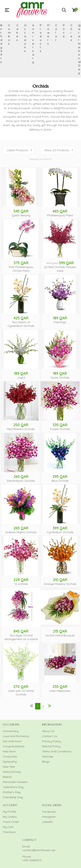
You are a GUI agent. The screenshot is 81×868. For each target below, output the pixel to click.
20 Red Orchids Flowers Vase (60, 269)
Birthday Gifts (1, 44)
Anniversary (33, 44)
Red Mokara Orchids (21, 429)
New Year (9, 767)
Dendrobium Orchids (21, 481)
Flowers (48, 34)
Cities (71, 33)
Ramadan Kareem (15, 782)
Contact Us (50, 736)
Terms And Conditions (57, 751)
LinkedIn (47, 822)
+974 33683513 (32, 860)
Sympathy (10, 762)
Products (41, 38)
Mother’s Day (12, 792)
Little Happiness (60, 691)
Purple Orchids (60, 429)
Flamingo (60, 322)
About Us (48, 731)
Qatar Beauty (21, 215)
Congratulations (14, 746)
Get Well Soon (12, 741)
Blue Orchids (60, 481)
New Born (9, 751)
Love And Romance (16, 736)
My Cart (8, 827)
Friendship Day (13, 797)
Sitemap (48, 756)
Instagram (49, 817)
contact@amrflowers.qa (39, 850)
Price (64, 31)
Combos (9, 34)
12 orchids (21, 584)
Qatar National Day (79, 49)
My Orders (10, 817)
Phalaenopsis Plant (60, 215)
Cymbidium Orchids (60, 532)
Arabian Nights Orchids (21, 532)
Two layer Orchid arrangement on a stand (21, 637)
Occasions (25, 38)
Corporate (10, 756)
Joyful (21, 378)
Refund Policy (51, 746)
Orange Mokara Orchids (60, 584)
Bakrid (7, 777)
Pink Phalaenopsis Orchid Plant (21, 269)
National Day (12, 772)
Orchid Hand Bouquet (60, 635)
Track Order (11, 822)
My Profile (9, 812)
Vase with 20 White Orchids (21, 693)
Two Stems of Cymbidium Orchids (21, 324)
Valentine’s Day (13, 787)
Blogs (46, 762)
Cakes (17, 33)
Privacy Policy (51, 741)
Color (56, 33)
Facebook (49, 812)
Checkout (9, 832)
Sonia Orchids (60, 378)
